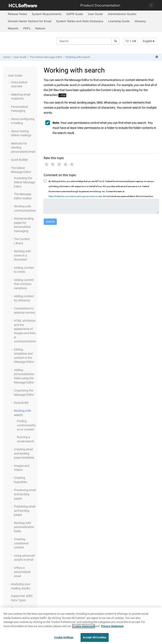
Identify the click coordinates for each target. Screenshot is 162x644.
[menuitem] (17, 14)
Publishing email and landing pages (25, 511)
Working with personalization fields (24, 527)
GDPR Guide (75, 14)
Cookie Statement (84, 628)
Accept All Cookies (95, 639)
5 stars (72, 164)
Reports (13, 28)
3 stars (59, 164)
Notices (40, 28)
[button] (6, 76)
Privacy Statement (112, 628)
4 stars (66, 164)
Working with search (78, 57)
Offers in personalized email (22, 572)
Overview (17, 608)
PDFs (27, 28)
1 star (47, 164)
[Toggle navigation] (151, 5)
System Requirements (47, 14)
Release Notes (17, 14)
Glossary (140, 21)
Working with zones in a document (22, 255)
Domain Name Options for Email (30, 21)
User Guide (95, 14)
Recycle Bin (21, 403)
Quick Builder (20, 160)
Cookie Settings (64, 639)
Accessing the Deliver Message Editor (24, 182)
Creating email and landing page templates (24, 453)
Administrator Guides (122, 14)
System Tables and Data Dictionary (80, 21)
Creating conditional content (21, 543)
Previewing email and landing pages (25, 494)
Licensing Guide (119, 21)
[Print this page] (157, 57)
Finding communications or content (26, 425)
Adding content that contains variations (24, 284)
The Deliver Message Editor (46, 57)
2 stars (53, 164)
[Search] (115, 41)
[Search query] (88, 41)
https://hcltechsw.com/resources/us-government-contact (75, 196)
